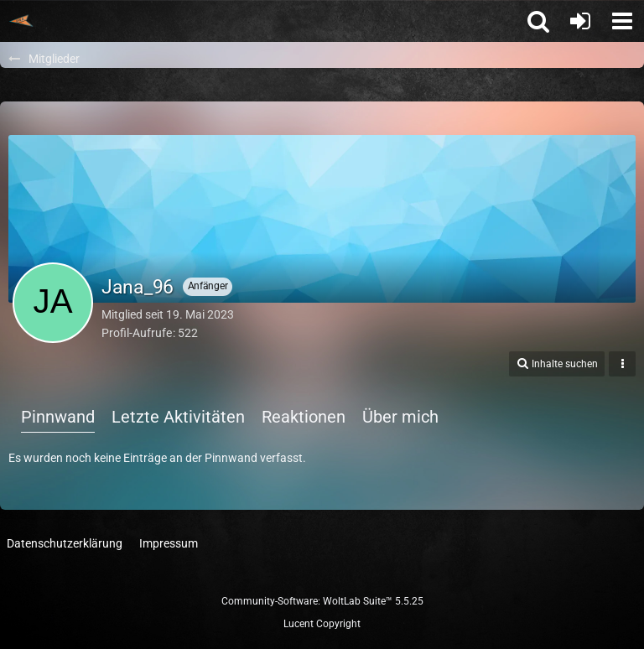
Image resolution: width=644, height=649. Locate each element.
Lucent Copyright (322, 624)
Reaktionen (304, 417)
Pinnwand (58, 417)
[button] (622, 21)
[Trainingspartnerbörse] (21, 21)
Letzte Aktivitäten (178, 417)
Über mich (400, 417)
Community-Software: (322, 601)
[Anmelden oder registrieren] (580, 21)
